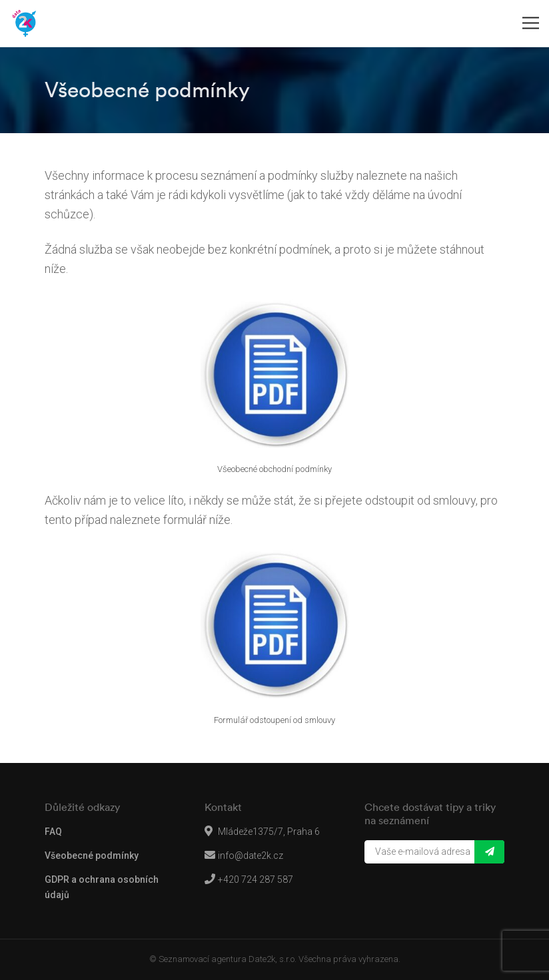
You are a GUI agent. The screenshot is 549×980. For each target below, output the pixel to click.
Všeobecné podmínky (92, 856)
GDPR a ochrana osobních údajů (102, 887)
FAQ (53, 832)
